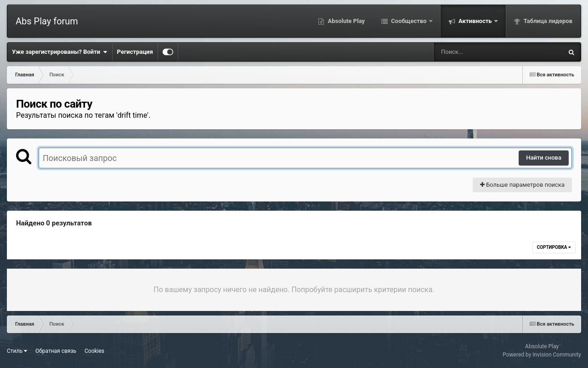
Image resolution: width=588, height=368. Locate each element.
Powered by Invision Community (542, 355)
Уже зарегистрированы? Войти (60, 52)
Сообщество (409, 21)
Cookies (94, 351)
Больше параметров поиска (522, 185)
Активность (475, 21)
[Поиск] (481, 52)
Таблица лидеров (547, 21)
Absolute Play (345, 21)
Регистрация (135, 52)
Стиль (17, 351)
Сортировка (554, 247)
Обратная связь (56, 351)
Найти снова (544, 158)
